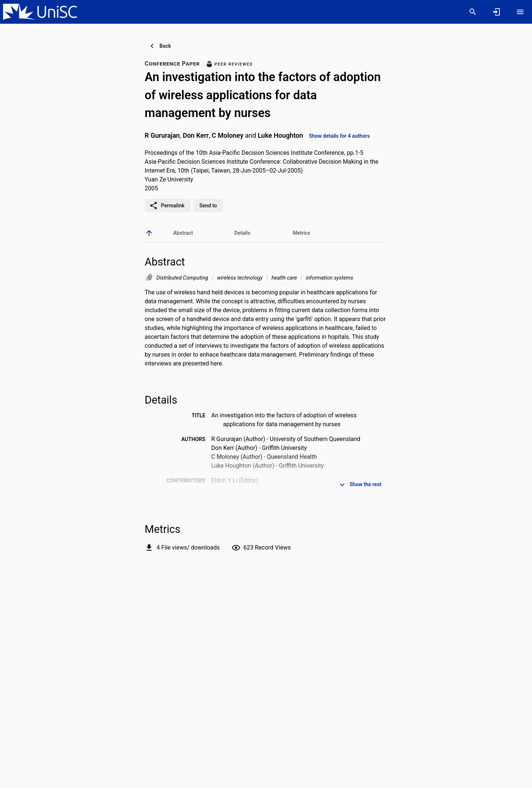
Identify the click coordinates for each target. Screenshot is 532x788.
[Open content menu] (520, 12)
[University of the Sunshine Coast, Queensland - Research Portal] (40, 11)
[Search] (473, 12)
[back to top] (149, 233)
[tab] (183, 233)
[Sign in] (496, 12)
